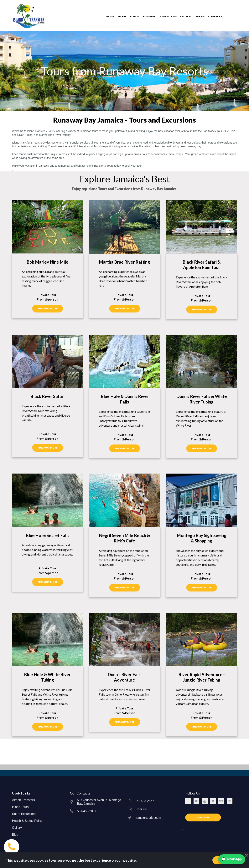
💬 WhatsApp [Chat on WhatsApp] (232, 859)
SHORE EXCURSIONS (192, 16)
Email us (141, 809)
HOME (110, 16)
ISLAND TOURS (168, 16)
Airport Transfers (23, 800)
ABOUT (122, 16)
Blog (15, 835)
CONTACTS (215, 16)
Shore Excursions (24, 814)
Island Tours (20, 807)
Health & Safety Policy (27, 821)
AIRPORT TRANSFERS (143, 16)
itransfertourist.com (148, 818)
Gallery (17, 828)
